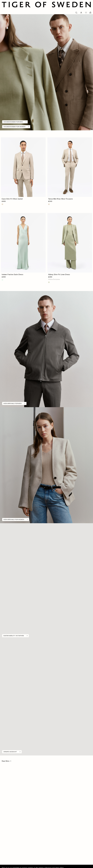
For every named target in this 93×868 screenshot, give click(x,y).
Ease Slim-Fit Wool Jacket (12, 199)
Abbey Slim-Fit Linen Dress (59, 274)
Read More (6, 761)
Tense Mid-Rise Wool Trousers (61, 199)
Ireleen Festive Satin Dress (12, 274)
